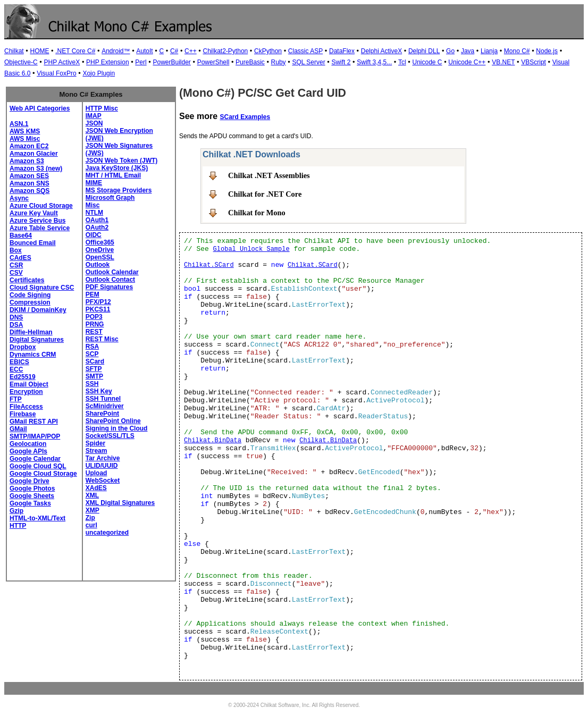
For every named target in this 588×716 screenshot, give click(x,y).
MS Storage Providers (119, 190)
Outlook (98, 265)
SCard (95, 361)
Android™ (116, 51)
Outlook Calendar (112, 272)
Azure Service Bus (37, 221)
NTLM (94, 213)
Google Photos (32, 488)
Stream (96, 451)
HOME (39, 51)
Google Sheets (32, 496)
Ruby (279, 62)
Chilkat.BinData (213, 441)
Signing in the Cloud (117, 428)
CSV (16, 273)
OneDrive (100, 250)
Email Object (29, 384)
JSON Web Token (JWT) (122, 161)
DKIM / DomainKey (38, 310)
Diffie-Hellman (31, 332)
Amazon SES (29, 176)
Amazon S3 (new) (36, 169)
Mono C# (517, 51)
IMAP (94, 116)
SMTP (94, 376)
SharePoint (102, 414)
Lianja (489, 51)
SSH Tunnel (103, 399)
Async (19, 198)
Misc (93, 205)
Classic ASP (305, 51)
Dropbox (23, 347)
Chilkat (14, 51)
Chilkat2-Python (226, 51)
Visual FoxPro (56, 73)
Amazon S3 (27, 161)
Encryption (26, 392)
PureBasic (250, 62)
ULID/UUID (102, 466)
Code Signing (30, 295)
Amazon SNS (30, 183)
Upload (96, 473)
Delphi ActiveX (381, 51)
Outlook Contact (110, 280)
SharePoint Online (113, 421)
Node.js (547, 51)
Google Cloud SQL (38, 466)
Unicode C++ (467, 62)
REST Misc (102, 339)
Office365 (100, 242)
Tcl (402, 62)
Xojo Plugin (99, 73)
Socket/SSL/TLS (110, 436)
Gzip (16, 511)
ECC (16, 369)
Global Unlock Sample (251, 249)
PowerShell (213, 62)
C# (174, 51)
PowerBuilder (171, 62)
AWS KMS (25, 131)
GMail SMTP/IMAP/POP (35, 433)
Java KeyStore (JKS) (117, 168)
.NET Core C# (75, 51)
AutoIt (144, 51)
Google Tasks (30, 503)
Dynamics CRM (33, 355)
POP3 (94, 317)
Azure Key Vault (34, 213)
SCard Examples (245, 117)
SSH (92, 384)
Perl (141, 62)
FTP (16, 399)
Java (468, 51)
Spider (95, 443)
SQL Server (308, 62)
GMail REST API (34, 422)
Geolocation (28, 444)
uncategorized (107, 533)
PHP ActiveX (62, 62)
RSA (92, 347)
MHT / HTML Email (113, 175)
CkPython (268, 51)
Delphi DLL (424, 51)
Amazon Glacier (34, 154)
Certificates (27, 280)
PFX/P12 (98, 302)
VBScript (534, 62)
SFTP (94, 369)
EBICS (19, 362)
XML (92, 495)
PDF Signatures (109, 287)
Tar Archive (103, 458)
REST (94, 332)
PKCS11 (98, 309)
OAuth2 (97, 228)
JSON (94, 123)
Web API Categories (40, 108)
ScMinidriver (105, 406)
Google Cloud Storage (43, 474)
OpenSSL (100, 257)
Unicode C (427, 62)
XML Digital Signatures (120, 503)
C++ (191, 51)
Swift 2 (341, 62)
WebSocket (103, 481)
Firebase (23, 414)
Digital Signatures (37, 340)
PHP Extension (108, 62)
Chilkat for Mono (257, 213)
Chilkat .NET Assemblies (269, 175)
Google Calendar (35, 459)
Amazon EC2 (29, 146)
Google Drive (30, 481)
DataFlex (342, 51)
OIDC (94, 235)
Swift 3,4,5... (374, 62)
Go (450, 51)
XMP (93, 510)
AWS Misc (25, 139)
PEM (93, 294)
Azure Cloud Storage (41, 206)
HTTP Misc (102, 108)
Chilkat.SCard (209, 265)
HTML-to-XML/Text (37, 518)
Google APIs (28, 451)
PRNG (95, 324)
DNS (16, 317)
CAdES (20, 258)
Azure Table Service (40, 228)
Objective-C (21, 62)
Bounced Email (33, 243)
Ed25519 (23, 377)
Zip (90, 518)
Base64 (21, 235)
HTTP (18, 526)
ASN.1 (19, 124)
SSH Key (99, 391)
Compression (30, 302)
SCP (92, 354)
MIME (94, 183)
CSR (16, 265)
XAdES (96, 488)
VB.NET (503, 62)
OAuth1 (97, 220)
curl (91, 525)
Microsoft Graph (110, 198)
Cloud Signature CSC (42, 288)
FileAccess (26, 407)
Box (16, 250)
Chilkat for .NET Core (265, 194)
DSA (16, 325)
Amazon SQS (30, 191)
